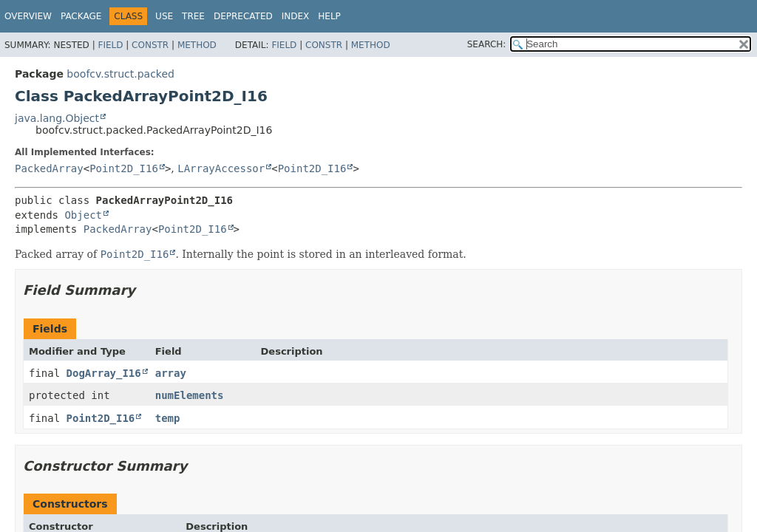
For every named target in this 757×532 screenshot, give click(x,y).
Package (81, 16)
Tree (193, 16)
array (171, 373)
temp (168, 418)
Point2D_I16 (124, 168)
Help (329, 16)
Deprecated (243, 16)
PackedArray (49, 168)
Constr (150, 45)
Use (164, 16)
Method (197, 45)
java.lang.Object (57, 118)
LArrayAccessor (221, 168)
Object (83, 215)
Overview (28, 16)
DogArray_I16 (104, 373)
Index (296, 16)
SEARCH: (487, 44)
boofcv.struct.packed (120, 74)
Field (110, 45)
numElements (190, 395)
